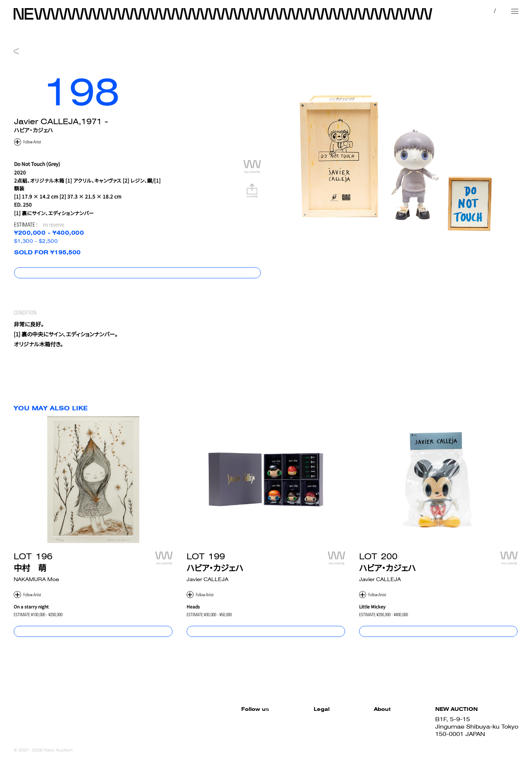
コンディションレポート (492, 278)
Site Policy (263, 720)
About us (370, 742)
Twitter (183, 727)
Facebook (188, 720)
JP (479, 11)
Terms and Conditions (280, 727)
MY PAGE (450, 11)
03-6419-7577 (456, 742)
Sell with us (374, 735)
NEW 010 (266, 40)
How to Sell (374, 727)
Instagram (189, 735)
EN (493, 11)
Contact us (373, 750)
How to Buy (374, 720)
